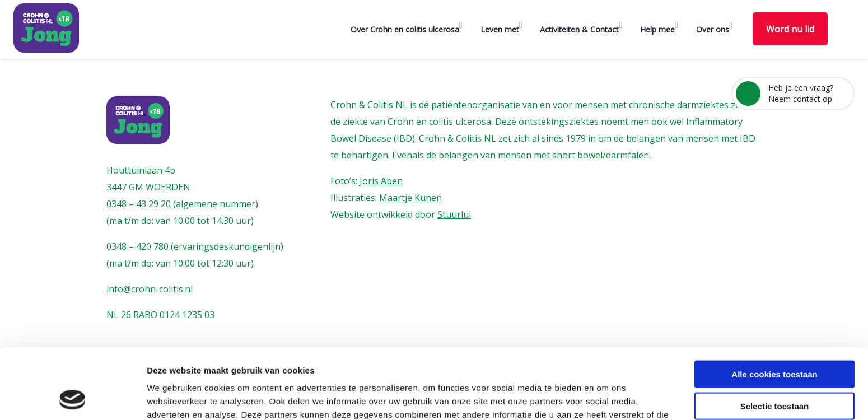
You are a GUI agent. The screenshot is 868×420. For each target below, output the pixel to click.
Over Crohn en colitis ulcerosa (405, 29)
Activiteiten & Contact (579, 29)
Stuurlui (454, 214)
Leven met (500, 29)
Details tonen (605, 398)
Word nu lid (790, 29)
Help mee (657, 29)
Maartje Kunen (410, 198)
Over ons (713, 29)
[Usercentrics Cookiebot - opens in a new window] (73, 398)
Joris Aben (381, 181)
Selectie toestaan (775, 340)
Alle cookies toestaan (774, 308)
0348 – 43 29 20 (139, 204)
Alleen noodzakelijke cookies (774, 371)
